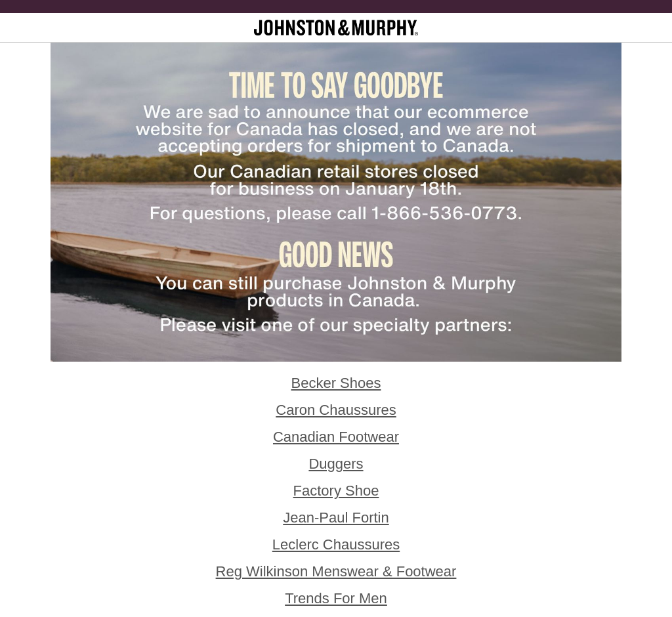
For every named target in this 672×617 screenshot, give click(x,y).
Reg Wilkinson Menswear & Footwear (336, 571)
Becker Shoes (336, 383)
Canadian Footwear (336, 437)
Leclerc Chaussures (336, 544)
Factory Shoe (336, 491)
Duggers (336, 464)
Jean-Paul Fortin (336, 518)
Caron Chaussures (336, 410)
